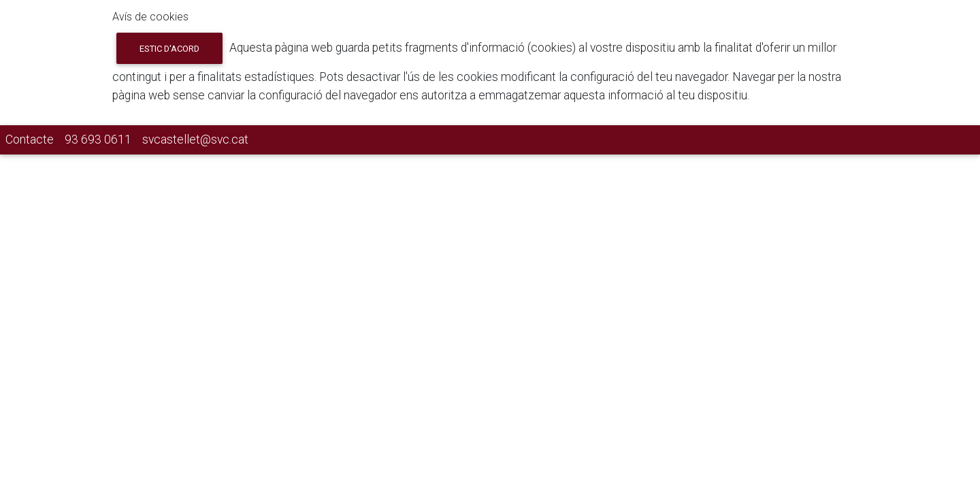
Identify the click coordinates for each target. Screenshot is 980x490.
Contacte (30, 140)
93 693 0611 (98, 140)
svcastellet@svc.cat (195, 140)
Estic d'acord (169, 49)
